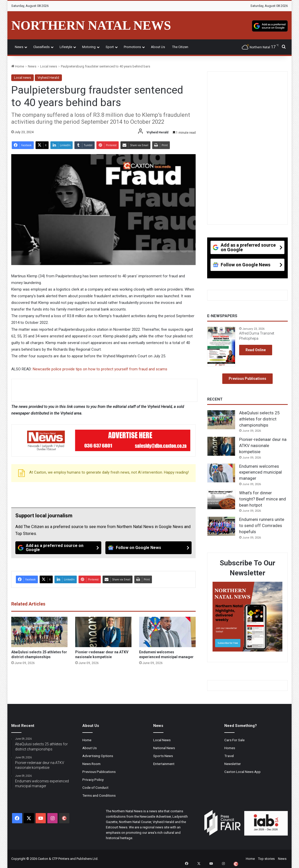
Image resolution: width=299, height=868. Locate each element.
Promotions (132, 47)
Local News (162, 740)
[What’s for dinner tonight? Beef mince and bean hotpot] (221, 500)
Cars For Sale (234, 740)
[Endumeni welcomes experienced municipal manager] (167, 632)
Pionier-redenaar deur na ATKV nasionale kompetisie (263, 446)
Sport (110, 47)
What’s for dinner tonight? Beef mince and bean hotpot (263, 499)
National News (164, 748)
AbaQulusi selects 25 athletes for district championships (259, 419)
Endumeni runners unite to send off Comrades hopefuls (262, 526)
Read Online (256, 350)
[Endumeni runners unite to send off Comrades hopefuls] (221, 526)
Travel (229, 756)
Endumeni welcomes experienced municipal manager (261, 472)
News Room (91, 764)
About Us (158, 47)
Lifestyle (66, 47)
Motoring (89, 47)
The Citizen (180, 47)
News (19, 47)
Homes (230, 748)
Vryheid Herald (48, 78)
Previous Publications (247, 379)
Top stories (266, 859)
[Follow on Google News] (148, 548)
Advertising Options (98, 756)
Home (18, 66)
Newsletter (233, 764)
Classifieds (41, 47)
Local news (49, 66)
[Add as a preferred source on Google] (270, 25)
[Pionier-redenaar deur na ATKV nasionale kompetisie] (103, 632)
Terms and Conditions (99, 795)
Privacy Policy (93, 780)
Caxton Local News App (242, 772)
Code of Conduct (95, 787)
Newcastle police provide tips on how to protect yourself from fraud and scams (100, 369)
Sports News (163, 756)
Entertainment (164, 764)
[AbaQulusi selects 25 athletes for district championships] (39, 632)
